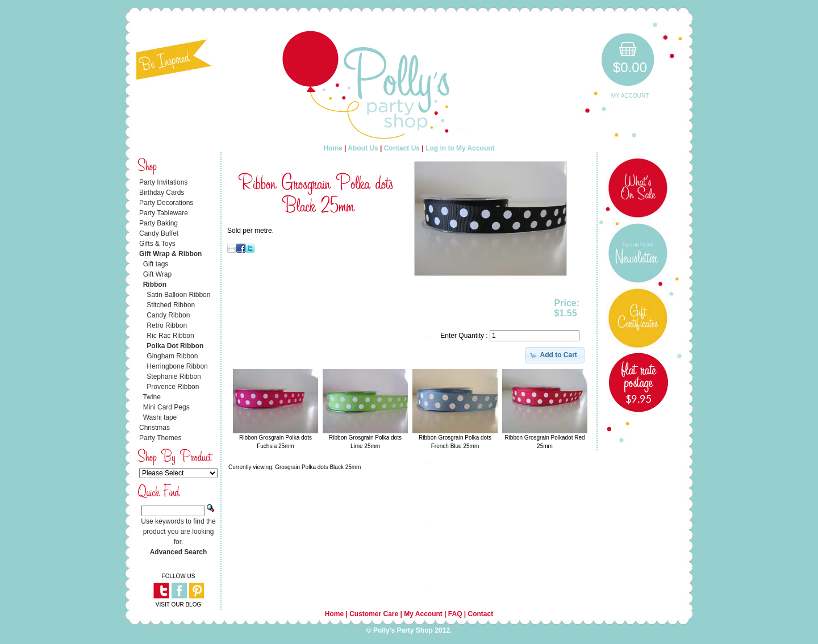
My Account (630, 96)
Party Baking (158, 223)
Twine (151, 397)
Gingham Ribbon (172, 356)
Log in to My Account (460, 148)
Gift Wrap (157, 274)
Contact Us (402, 148)
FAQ (455, 614)
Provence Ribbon (173, 387)
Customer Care (374, 614)
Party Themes (160, 438)
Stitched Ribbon (171, 305)
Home (333, 148)
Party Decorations (166, 203)
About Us (363, 148)
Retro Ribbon (167, 325)
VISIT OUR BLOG (178, 605)
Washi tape (160, 417)
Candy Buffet (159, 233)
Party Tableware (164, 213)
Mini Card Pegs (166, 407)
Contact (481, 614)
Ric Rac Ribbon (170, 336)
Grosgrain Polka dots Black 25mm (318, 467)
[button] (555, 355)
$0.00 (630, 67)
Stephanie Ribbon (174, 377)
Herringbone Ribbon (177, 366)
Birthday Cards (162, 193)
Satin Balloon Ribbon (178, 295)
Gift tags (156, 264)
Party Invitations (163, 182)
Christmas (155, 428)
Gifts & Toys (157, 244)
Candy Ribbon (168, 315)
